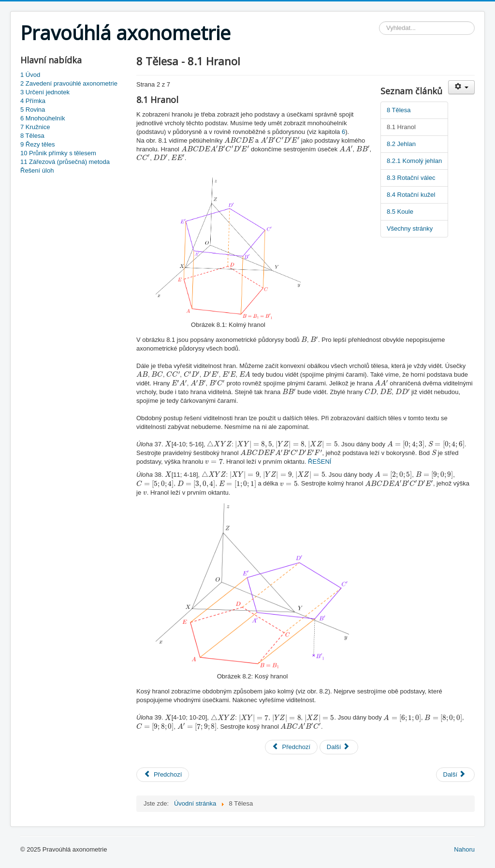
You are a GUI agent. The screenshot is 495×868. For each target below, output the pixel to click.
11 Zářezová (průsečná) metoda (65, 162)
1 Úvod (30, 75)
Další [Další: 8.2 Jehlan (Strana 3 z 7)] (338, 747)
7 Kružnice (35, 127)
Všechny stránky (410, 228)
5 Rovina (33, 110)
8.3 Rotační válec (411, 178)
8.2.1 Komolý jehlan (414, 161)
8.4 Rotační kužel (411, 195)
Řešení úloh (37, 170)
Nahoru (464, 849)
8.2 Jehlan (401, 144)
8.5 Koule (400, 212)
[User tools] (461, 87)
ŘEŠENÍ (320, 462)
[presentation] (239, 140)
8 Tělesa (32, 136)
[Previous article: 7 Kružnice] (163, 775)
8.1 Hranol (401, 127)
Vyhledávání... (379, 22)
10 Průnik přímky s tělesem (58, 153)
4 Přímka (33, 101)
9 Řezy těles (38, 144)
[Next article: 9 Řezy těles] (456, 775)
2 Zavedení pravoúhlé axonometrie (69, 83)
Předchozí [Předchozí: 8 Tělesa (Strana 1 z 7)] (291, 747)
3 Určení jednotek (45, 92)
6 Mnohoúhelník (43, 118)
